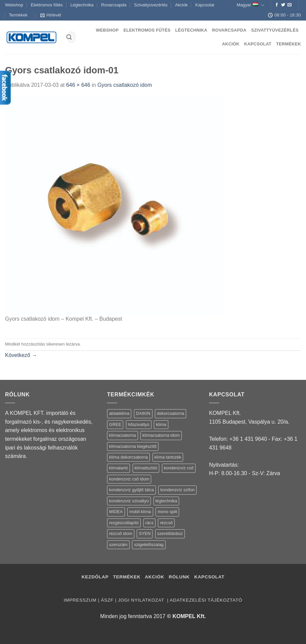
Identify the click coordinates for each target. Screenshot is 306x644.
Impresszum (80, 600)
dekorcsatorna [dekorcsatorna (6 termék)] (171, 413)
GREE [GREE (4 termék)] (115, 424)
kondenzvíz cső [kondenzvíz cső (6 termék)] (179, 468)
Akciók (181, 5)
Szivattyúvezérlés (151, 5)
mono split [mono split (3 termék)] (167, 512)
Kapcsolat (205, 5)
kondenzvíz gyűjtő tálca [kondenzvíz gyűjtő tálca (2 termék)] (131, 490)
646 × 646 (78, 85)
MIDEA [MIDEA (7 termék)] (116, 512)
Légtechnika (82, 5)
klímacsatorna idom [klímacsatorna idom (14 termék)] (161, 435)
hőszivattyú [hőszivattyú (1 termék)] (139, 424)
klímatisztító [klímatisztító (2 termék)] (146, 468)
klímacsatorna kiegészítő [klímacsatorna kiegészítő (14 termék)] (133, 446)
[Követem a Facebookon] (277, 5)
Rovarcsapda (114, 5)
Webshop (14, 5)
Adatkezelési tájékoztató (206, 600)
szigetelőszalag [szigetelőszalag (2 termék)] (149, 545)
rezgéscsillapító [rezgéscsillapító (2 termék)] (124, 523)
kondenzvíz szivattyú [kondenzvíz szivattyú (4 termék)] (129, 501)
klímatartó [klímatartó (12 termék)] (118, 468)
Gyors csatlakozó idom (125, 85)
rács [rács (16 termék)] (149, 523)
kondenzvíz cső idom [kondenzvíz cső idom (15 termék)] (129, 479)
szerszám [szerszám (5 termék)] (118, 545)
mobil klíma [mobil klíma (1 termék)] (140, 512)
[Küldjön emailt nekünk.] (290, 5)
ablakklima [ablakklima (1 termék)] (119, 413)
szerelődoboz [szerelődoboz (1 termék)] (170, 533)
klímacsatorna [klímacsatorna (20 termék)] (123, 435)
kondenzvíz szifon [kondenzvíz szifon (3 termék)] (177, 490)
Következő (21, 355)
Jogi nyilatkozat (142, 600)
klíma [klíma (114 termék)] (161, 424)
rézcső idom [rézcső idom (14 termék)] (121, 533)
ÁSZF (107, 600)
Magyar (250, 5)
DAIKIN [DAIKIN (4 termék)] (143, 413)
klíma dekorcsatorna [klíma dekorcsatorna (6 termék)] (128, 457)
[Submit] (69, 37)
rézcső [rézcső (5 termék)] (166, 523)
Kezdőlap (95, 577)
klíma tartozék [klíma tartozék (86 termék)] (168, 457)
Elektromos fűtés (47, 5)
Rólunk (179, 577)
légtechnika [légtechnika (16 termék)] (166, 501)
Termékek (18, 15)
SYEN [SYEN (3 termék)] (145, 533)
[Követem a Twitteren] (283, 5)
